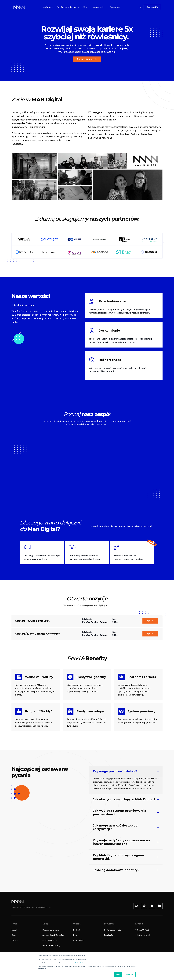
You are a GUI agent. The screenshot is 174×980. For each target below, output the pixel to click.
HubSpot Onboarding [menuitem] (51, 945)
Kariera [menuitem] (14, 940)
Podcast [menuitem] (77, 930)
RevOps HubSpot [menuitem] (50, 940)
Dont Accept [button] (130, 974)
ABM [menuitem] (85, 7)
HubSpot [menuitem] (46, 7)
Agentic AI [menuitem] (98, 7)
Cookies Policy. (79, 963)
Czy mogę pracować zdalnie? (115, 771)
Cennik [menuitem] (14, 930)
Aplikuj (150, 621)
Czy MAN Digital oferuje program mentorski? (118, 857)
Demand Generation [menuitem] (51, 930)
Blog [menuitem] (75, 935)
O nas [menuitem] (14, 935)
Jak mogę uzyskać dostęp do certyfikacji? (115, 827)
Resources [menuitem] (115, 7)
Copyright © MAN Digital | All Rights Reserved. (31, 907)
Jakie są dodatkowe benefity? (116, 870)
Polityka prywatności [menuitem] (113, 930)
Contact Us (152, 7)
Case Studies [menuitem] (78, 940)
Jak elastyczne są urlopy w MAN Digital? (124, 799)
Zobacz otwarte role (87, 59)
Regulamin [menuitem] (108, 935)
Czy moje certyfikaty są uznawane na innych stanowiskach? (121, 842)
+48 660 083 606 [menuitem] (142, 930)
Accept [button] (118, 974)
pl (139, 7)
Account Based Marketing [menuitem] (53, 935)
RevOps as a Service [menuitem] (67, 7)
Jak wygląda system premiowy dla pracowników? (120, 812)
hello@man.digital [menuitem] (142, 935)
